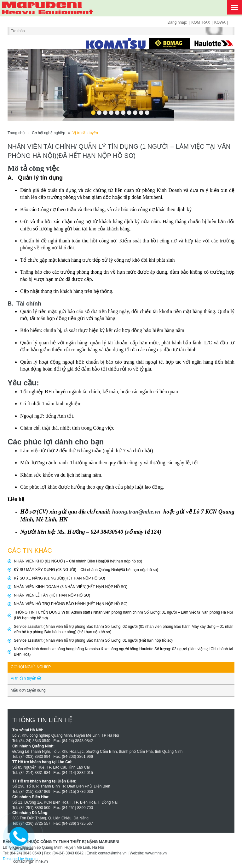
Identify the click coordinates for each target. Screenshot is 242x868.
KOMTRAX (201, 22)
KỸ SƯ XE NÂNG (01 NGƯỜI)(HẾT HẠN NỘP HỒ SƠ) (60, 578)
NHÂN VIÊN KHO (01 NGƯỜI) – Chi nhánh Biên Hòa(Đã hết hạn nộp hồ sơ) (78, 561)
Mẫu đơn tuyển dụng (28, 690)
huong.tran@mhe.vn (136, 512)
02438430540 (22, 849)
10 (147, 111)
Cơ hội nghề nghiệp (48, 133)
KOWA (220, 22)
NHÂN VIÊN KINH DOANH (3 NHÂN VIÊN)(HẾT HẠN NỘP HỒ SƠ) (71, 587)
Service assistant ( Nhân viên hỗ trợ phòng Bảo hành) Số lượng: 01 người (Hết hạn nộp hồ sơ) (93, 640)
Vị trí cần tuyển (85, 133)
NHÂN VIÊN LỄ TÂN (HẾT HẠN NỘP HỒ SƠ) (52, 595)
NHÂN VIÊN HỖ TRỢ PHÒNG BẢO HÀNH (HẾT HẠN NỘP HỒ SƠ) (71, 604)
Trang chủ (16, 133)
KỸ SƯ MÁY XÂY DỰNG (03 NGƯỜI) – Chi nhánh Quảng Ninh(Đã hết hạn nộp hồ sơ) (86, 570)
